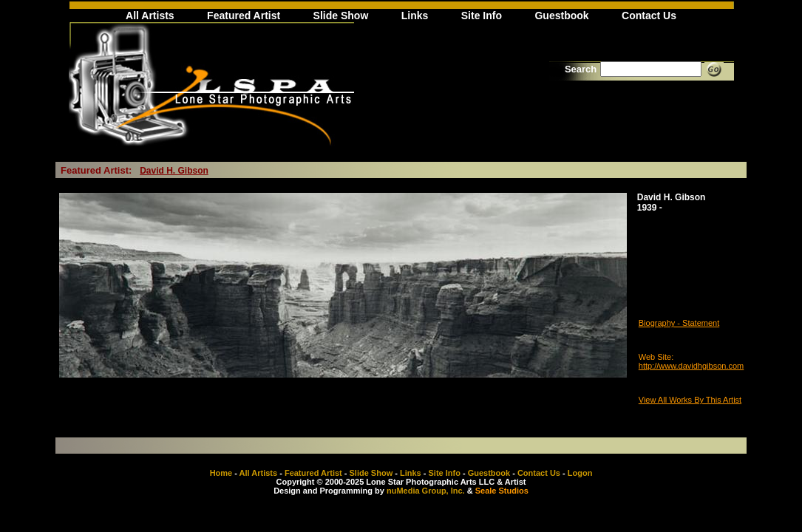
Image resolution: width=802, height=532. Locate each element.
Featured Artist (244, 16)
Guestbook (561, 16)
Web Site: (656, 357)
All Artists (150, 16)
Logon (580, 473)
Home (221, 473)
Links (415, 16)
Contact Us (649, 16)
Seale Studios (502, 491)
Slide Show (341, 16)
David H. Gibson (174, 171)
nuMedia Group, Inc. (426, 491)
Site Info (482, 16)
